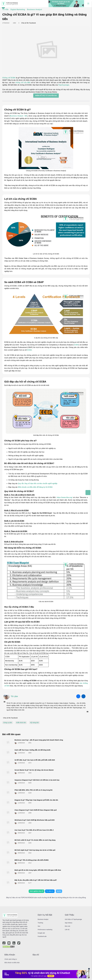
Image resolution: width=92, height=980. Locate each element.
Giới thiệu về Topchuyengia (73, 919)
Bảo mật (67, 926)
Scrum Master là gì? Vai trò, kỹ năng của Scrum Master (34, 770)
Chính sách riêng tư (11, 959)
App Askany (69, 923)
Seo (39, 926)
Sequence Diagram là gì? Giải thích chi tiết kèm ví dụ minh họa (37, 780)
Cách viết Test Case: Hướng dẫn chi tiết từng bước (33, 750)
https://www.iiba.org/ (65, 497)
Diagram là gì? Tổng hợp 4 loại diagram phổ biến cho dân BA (36, 800)
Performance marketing (45, 930)
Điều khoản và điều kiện (12, 963)
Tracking (40, 923)
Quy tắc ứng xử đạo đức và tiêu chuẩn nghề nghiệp (38, 483)
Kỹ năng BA (34, 723)
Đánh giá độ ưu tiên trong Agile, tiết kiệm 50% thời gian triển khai (38, 870)
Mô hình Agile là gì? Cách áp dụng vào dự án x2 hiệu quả (35, 850)
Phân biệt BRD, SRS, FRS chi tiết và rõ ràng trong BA (34, 790)
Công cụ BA (8, 723)
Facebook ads (42, 936)
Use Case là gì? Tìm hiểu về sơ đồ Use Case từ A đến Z (34, 830)
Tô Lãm (14, 696)
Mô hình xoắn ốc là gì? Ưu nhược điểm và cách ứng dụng (35, 840)
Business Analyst (43, 919)
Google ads (41, 933)
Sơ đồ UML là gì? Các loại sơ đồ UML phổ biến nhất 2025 (35, 760)
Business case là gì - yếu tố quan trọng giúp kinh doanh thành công (39, 740)
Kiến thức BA (21, 723)
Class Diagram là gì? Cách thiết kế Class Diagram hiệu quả (36, 810)
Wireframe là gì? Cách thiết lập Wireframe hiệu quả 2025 (35, 820)
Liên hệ (67, 930)
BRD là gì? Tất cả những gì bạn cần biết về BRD (32, 860)
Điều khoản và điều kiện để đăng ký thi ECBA (35, 487)
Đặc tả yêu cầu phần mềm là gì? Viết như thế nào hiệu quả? (36, 880)
